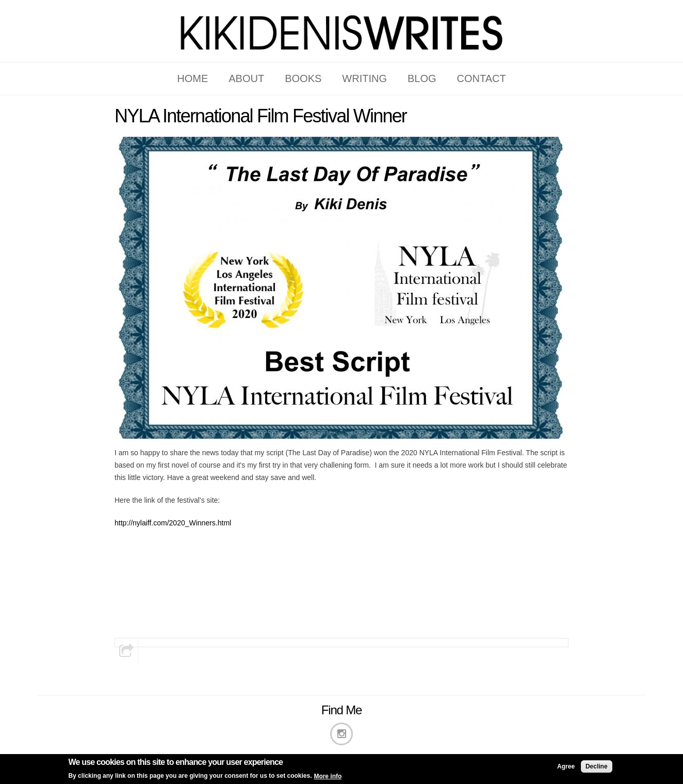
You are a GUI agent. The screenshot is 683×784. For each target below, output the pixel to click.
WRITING (364, 78)
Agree (566, 767)
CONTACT (482, 78)
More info (328, 777)
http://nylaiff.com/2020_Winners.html (173, 523)
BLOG (422, 78)
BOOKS (303, 78)
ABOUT (246, 78)
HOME (192, 78)
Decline (597, 767)
